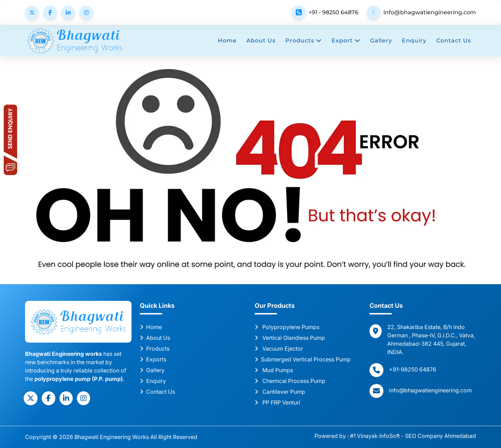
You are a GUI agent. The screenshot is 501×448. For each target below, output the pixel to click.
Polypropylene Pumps (287, 327)
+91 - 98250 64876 (333, 12)
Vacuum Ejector (279, 349)
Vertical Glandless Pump (290, 338)
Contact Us (454, 41)
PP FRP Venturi (277, 402)
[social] (31, 398)
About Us (261, 41)
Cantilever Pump (280, 392)
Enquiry (414, 41)
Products (304, 41)
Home (227, 41)
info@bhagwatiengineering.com (430, 12)
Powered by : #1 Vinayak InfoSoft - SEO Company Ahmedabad (395, 436)
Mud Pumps (274, 370)
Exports (153, 359)
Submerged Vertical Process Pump (303, 359)
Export (346, 41)
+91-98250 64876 (413, 369)
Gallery (381, 41)
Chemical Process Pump (290, 381)
